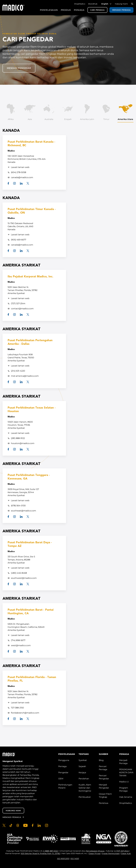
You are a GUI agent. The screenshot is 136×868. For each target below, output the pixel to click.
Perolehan (84, 779)
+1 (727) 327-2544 (121, 851)
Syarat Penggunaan (111, 853)
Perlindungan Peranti (65, 786)
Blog (101, 760)
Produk (66, 10)
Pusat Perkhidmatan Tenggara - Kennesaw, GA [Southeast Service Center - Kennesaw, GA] (29, 477)
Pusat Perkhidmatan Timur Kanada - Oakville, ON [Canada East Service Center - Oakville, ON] (32, 211)
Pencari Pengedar (104, 777)
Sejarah (82, 766)
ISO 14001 (75, 859)
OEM (61, 779)
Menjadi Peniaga (121, 10)
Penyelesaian (49, 10)
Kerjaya (82, 772)
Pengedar (63, 772)
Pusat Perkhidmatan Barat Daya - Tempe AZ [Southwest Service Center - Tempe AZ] (30, 544)
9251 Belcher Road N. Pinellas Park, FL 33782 (40, 853)
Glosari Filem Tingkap (105, 795)
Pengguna (64, 760)
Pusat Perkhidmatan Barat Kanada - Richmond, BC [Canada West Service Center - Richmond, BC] (31, 144)
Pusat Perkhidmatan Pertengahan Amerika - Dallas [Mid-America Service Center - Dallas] (30, 342)
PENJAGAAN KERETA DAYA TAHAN (126, 772)
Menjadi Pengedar (104, 786)
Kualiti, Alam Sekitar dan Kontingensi (85, 788)
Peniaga (79, 10)
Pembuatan (85, 797)
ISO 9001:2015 (63, 859)
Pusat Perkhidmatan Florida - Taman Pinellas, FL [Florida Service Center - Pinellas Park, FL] (32, 679)
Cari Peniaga (97, 10)
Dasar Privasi (95, 853)
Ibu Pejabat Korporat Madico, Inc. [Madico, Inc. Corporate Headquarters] (30, 277)
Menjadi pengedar (19, 68)
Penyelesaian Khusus (95, 851)
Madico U (124, 782)
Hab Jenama (126, 797)
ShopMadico (80, 4)
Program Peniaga (124, 789)
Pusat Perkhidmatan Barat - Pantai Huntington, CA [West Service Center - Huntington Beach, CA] (31, 612)
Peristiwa (103, 803)
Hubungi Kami (121, 4)
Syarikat (83, 760)
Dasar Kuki (126, 853)
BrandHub (93, 4)
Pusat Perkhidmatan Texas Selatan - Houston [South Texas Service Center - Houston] (32, 410)
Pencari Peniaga (103, 768)
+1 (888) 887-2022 (50, 851)
